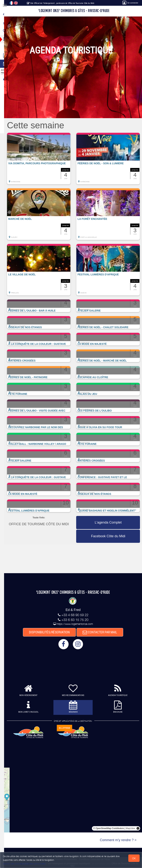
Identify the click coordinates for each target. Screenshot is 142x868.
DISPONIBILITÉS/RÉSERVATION (52, 632)
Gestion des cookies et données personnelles (24, 864)
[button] (44, 160)
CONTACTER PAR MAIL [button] (103, 632)
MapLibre (130, 828)
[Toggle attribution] (138, 828)
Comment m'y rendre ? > (118, 840)
